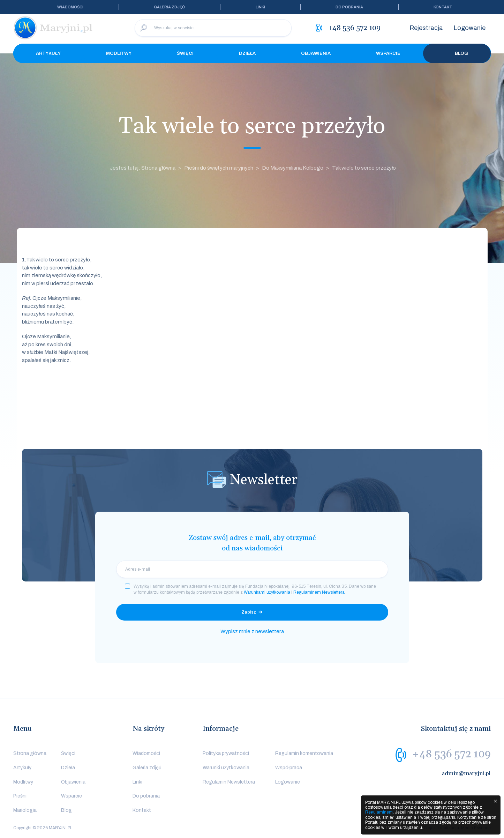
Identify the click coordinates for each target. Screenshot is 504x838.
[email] (252, 569)
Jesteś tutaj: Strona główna (143, 168)
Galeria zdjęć (169, 7)
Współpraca (289, 768)
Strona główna (30, 753)
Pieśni (20, 796)
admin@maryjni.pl (466, 773)
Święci (185, 53)
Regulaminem (379, 812)
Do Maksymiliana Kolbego (293, 168)
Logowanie (469, 28)
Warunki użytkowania (226, 768)
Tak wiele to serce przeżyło (364, 168)
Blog (457, 53)
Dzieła (247, 53)
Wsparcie (388, 53)
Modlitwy (119, 53)
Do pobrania (349, 7)
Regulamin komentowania (304, 753)
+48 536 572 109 (452, 754)
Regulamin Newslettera (229, 782)
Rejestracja (426, 28)
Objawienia (316, 53)
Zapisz (249, 612)
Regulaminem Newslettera (319, 592)
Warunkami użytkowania (267, 592)
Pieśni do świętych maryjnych (219, 168)
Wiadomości (70, 7)
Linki (260, 7)
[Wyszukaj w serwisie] (213, 28)
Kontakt (443, 7)
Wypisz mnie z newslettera (252, 631)
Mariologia (25, 810)
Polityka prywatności (226, 753)
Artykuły (48, 53)
